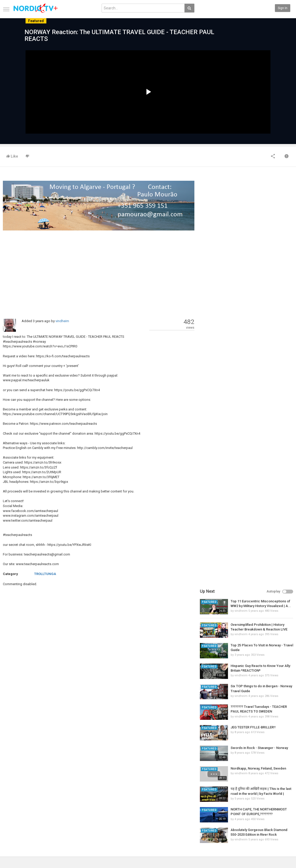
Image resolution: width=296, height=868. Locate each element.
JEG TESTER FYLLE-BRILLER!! (253, 313)
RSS (55, 816)
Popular (107, 810)
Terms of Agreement (18, 816)
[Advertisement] (99, 272)
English (280, 851)
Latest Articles (63, 805)
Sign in (283, 8)
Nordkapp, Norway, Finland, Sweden (258, 355)
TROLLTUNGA (45, 574)
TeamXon (282, 832)
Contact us (15, 810)
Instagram (283, 827)
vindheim (62, 321)
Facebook (282, 810)
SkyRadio (282, 805)
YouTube (281, 821)
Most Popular (61, 810)
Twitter (280, 816)
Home (7, 805)
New (105, 805)
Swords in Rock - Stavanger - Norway (259, 334)
